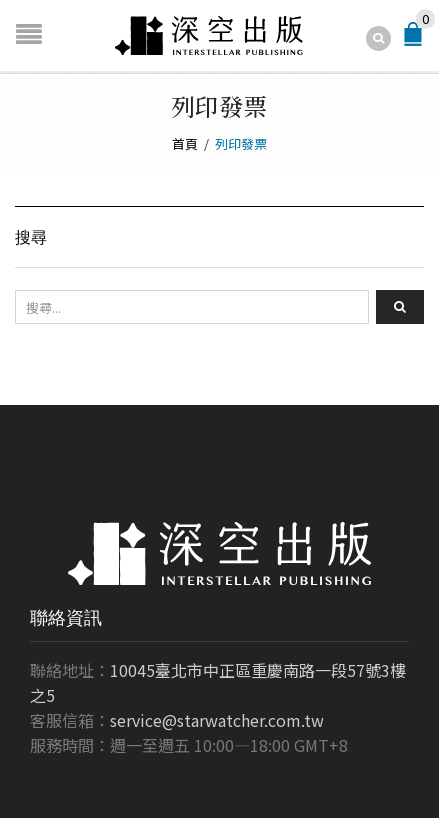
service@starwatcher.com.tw (217, 720)
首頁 (185, 143)
